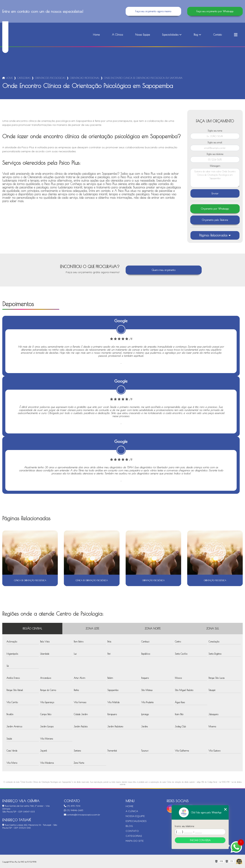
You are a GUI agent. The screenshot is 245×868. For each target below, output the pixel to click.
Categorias (24, 78)
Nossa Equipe (143, 35)
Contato (218, 35)
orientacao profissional (85, 78)
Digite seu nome (215, 131)
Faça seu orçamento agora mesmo (153, 11)
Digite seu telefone (215, 154)
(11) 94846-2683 (74, 810)
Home (96, 35)
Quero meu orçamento (164, 270)
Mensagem (215, 166)
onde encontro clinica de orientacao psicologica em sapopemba (143, 78)
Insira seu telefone (184, 826)
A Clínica (117, 35)
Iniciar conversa (200, 840)
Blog (196, 35)
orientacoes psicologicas (50, 78)
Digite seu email (215, 142)
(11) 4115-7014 (72, 806)
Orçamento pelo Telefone (215, 220)
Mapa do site (135, 841)
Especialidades (170, 35)
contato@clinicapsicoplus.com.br (82, 815)
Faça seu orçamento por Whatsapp (215, 11)
